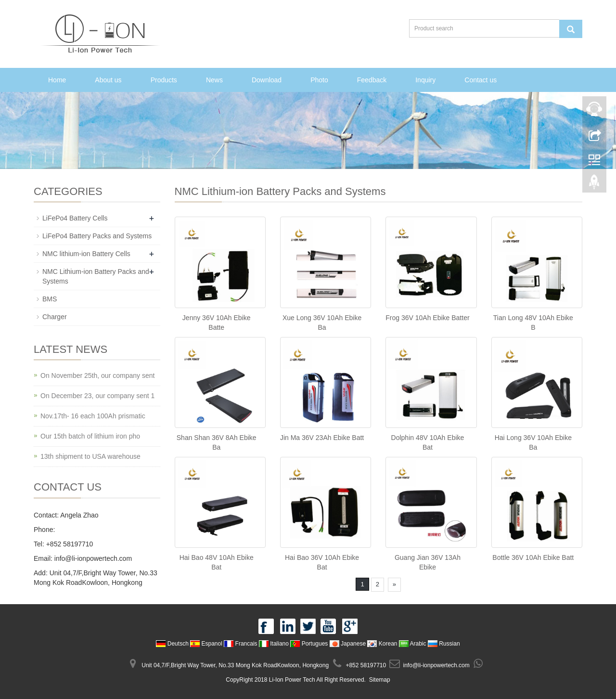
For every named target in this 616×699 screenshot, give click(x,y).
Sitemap (380, 680)
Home (57, 80)
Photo (319, 80)
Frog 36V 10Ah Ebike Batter (427, 318)
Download (267, 80)
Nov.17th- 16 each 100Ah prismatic (93, 416)
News (214, 80)
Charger (55, 317)
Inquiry (425, 80)
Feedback (372, 80)
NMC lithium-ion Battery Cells (86, 254)
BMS (50, 299)
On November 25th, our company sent (97, 375)
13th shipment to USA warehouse (90, 456)
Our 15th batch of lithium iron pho (90, 436)
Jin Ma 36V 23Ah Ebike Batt (322, 438)
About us (108, 80)
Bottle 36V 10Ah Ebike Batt (533, 557)
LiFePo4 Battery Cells (75, 218)
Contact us (481, 80)
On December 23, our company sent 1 (97, 396)
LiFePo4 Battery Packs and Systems (97, 236)
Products (164, 80)
